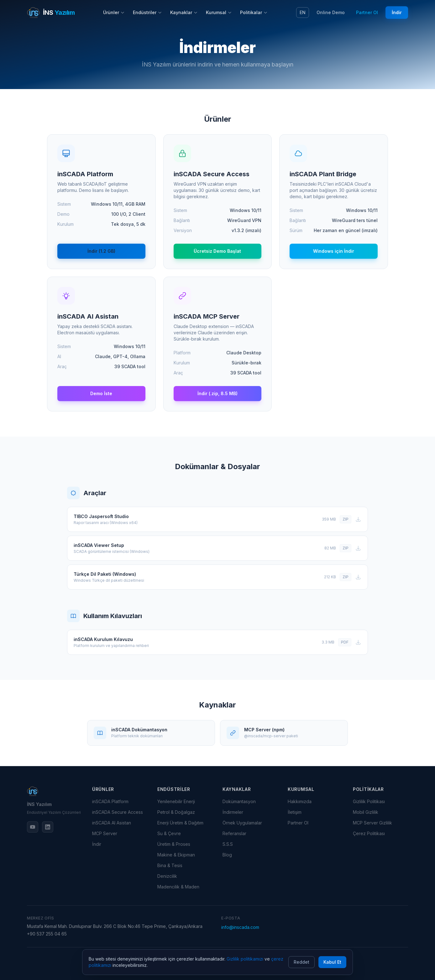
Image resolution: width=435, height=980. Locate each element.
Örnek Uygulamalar (242, 823)
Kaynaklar (184, 12)
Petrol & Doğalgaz (176, 812)
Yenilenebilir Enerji (176, 801)
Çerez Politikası (369, 833)
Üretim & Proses (174, 844)
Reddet (301, 962)
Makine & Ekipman (176, 855)
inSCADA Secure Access (118, 812)
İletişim (295, 812)
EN (303, 12)
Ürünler (114, 12)
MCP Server (105, 833)
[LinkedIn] (48, 827)
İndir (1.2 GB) (101, 251)
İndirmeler (233, 812)
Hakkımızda (300, 801)
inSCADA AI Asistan (112, 823)
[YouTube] (33, 827)
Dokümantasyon (239, 801)
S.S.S (228, 844)
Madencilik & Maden (178, 887)
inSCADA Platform (110, 801)
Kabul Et (332, 962)
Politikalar (254, 12)
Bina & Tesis (170, 865)
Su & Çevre (169, 833)
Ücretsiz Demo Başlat (217, 251)
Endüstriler (147, 12)
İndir (397, 12)
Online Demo (331, 12)
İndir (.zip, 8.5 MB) (217, 393)
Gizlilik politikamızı (245, 959)
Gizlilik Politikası (369, 801)
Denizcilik (167, 876)
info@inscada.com (240, 927)
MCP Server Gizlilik (372, 823)
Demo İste (101, 393)
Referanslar (234, 833)
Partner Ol (367, 12)
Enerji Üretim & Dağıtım (180, 823)
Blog (227, 855)
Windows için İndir (334, 251)
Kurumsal (219, 12)
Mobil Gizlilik (366, 812)
